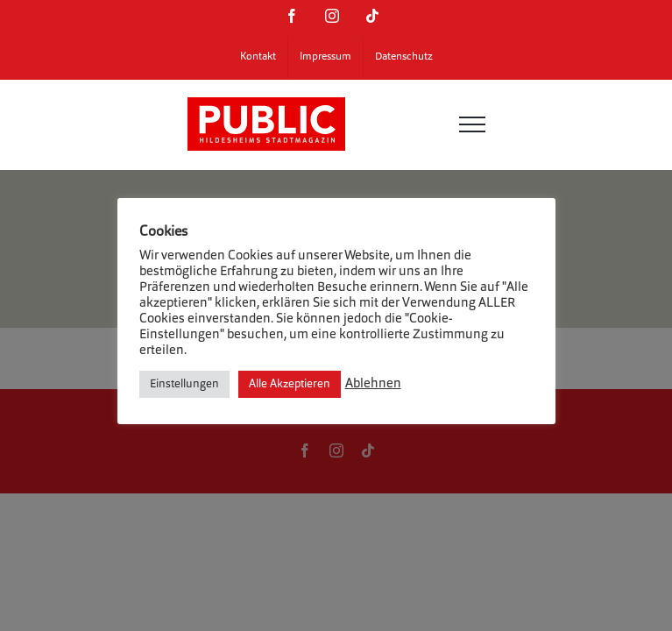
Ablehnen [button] (373, 384)
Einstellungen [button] (184, 384)
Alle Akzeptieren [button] (290, 384)
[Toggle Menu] (472, 124)
